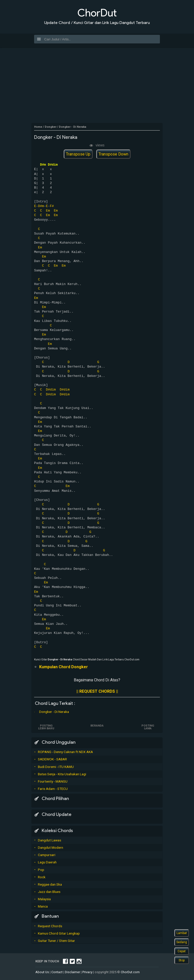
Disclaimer (72, 972)
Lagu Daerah (47, 862)
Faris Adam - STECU (53, 789)
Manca (43, 906)
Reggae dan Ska (50, 884)
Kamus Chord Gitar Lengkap (59, 933)
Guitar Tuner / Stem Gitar (56, 941)
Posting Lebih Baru (46, 727)
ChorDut (97, 13)
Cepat (182, 951)
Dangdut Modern (51, 847)
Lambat (182, 933)
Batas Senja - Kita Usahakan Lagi (62, 774)
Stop (182, 960)
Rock (42, 877)
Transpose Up (78, 154)
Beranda (97, 726)
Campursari (47, 855)
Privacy (87, 972)
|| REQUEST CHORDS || (97, 691)
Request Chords (50, 926)
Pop (41, 870)
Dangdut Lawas (50, 840)
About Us (42, 972)
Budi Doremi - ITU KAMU (56, 767)
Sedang (182, 942)
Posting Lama (148, 727)
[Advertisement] (97, 85)
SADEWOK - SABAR (52, 759)
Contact (57, 972)
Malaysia (44, 899)
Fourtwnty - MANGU (53, 781)
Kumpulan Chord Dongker (64, 667)
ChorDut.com (130, 972)
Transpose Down (113, 154)
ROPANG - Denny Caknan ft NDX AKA (65, 752)
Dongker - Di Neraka (54, 712)
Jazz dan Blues (49, 892)
